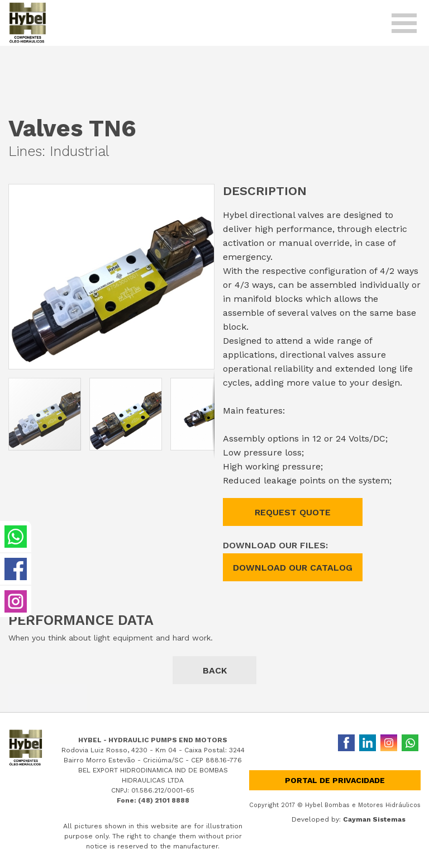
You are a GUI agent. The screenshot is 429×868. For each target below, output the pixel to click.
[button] (204, 195)
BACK (215, 670)
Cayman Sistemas (374, 819)
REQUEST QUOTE (293, 512)
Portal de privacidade (335, 780)
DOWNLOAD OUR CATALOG (293, 568)
